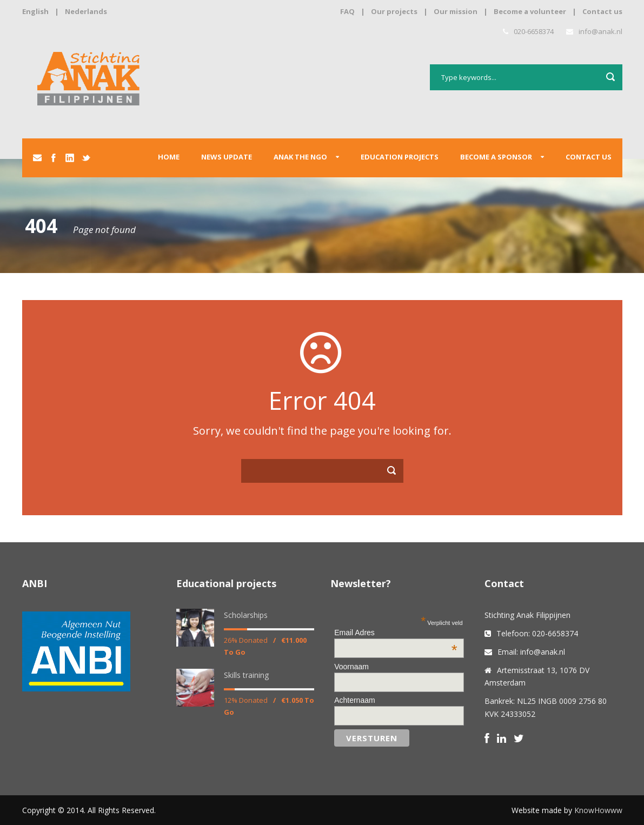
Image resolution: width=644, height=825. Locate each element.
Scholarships (246, 615)
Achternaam (354, 700)
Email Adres (396, 633)
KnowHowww (598, 810)
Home (169, 157)
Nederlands (86, 11)
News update (227, 157)
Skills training (246, 675)
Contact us (602, 11)
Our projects (394, 11)
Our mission (456, 11)
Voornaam (351, 667)
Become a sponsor (496, 157)
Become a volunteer (530, 11)
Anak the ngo (300, 157)
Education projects (400, 157)
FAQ (347, 11)
